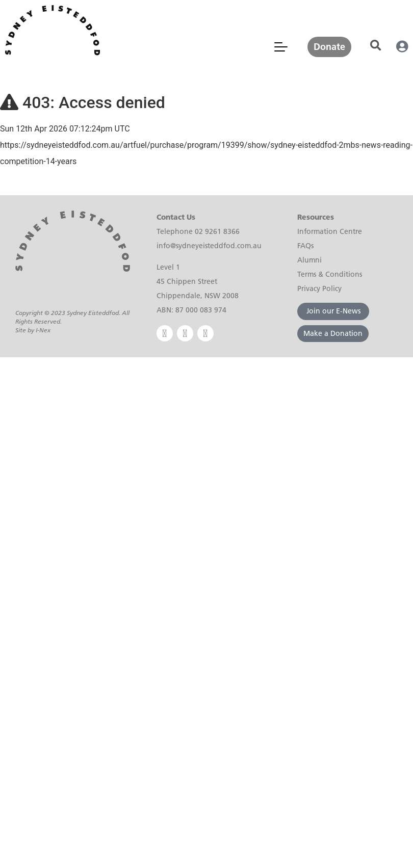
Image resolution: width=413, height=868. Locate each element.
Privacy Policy (319, 288)
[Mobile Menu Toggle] (281, 47)
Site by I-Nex (33, 330)
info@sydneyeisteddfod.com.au (209, 246)
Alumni (309, 260)
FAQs (305, 246)
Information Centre (330, 231)
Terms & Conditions (330, 274)
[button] (376, 46)
